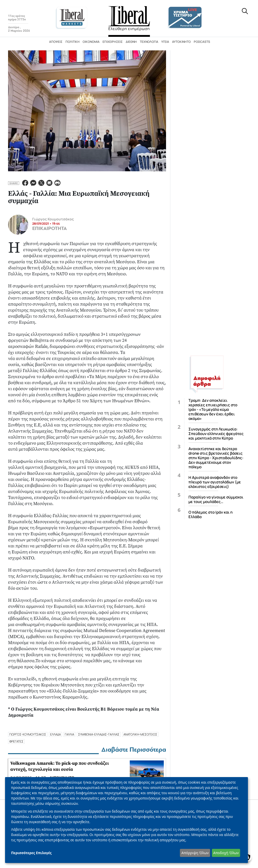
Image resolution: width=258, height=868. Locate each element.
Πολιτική (73, 42)
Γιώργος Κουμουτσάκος (53, 219)
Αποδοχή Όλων (226, 853)
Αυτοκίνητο (181, 42)
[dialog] (126, 820)
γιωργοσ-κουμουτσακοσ (28, 734)
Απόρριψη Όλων (195, 853)
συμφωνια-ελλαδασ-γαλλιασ (99, 734)
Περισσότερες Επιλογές (31, 853)
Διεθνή (131, 42)
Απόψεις (56, 42)
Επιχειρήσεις (113, 42)
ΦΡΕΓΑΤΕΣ (16, 741)
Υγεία (165, 42)
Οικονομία (91, 42)
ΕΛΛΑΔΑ (55, 734)
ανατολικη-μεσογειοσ (140, 734)
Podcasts (202, 42)
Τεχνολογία (149, 42)
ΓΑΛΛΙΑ (69, 734)
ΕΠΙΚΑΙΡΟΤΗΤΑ (50, 228)
